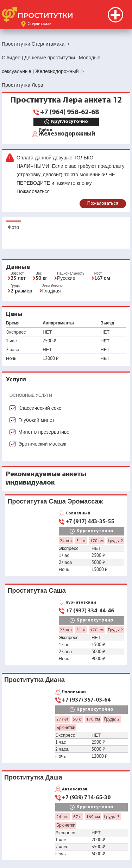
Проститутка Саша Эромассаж (55, 501)
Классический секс (40, 408)
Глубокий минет (36, 420)
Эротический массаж (42, 444)
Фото (13, 227)
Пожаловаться (103, 203)
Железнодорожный (67, 133)
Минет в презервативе (44, 432)
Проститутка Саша (37, 590)
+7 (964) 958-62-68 (70, 112)
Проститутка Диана (34, 680)
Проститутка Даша (33, 777)
